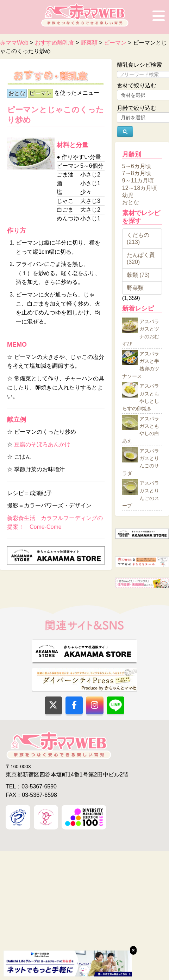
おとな (17, 93)
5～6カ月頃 (137, 166)
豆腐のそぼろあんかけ (42, 444)
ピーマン (40, 93)
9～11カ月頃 (138, 181)
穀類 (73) (138, 275)
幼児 (128, 195)
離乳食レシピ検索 (139, 65)
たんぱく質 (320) (141, 258)
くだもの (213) (138, 238)
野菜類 (135, 288)
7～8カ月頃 (137, 173)
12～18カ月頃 (140, 188)
